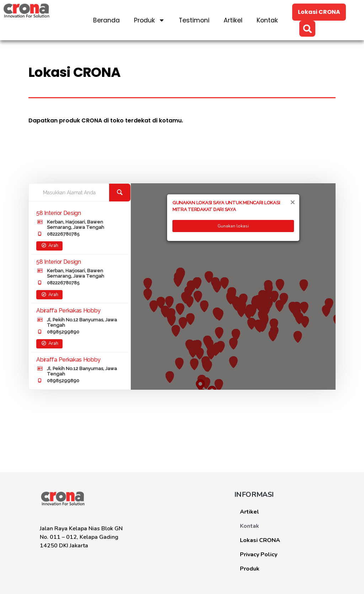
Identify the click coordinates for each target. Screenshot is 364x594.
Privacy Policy (259, 554)
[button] (307, 29)
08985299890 (63, 332)
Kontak (267, 20)
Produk (149, 20)
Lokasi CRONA (260, 540)
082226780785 (63, 234)
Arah (49, 246)
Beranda (106, 20)
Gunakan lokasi (233, 226)
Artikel (233, 20)
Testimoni (194, 20)
